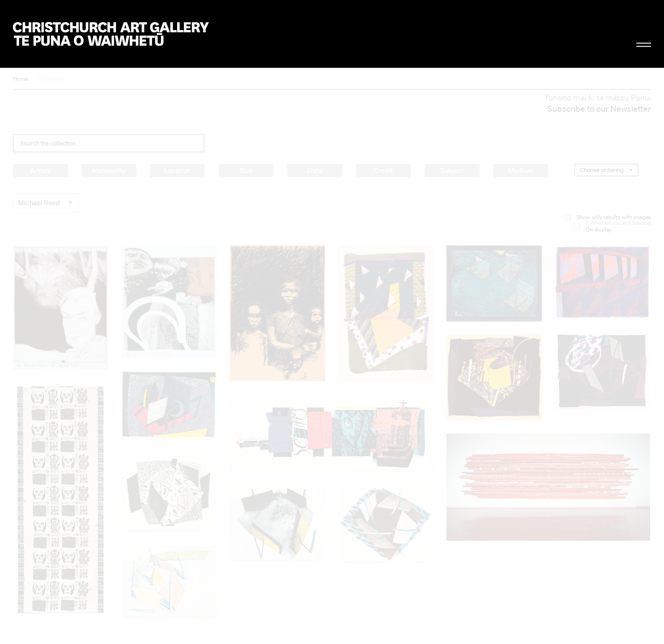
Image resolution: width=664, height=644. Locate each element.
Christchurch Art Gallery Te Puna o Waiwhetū (111, 34)
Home (20, 79)
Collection (52, 79)
